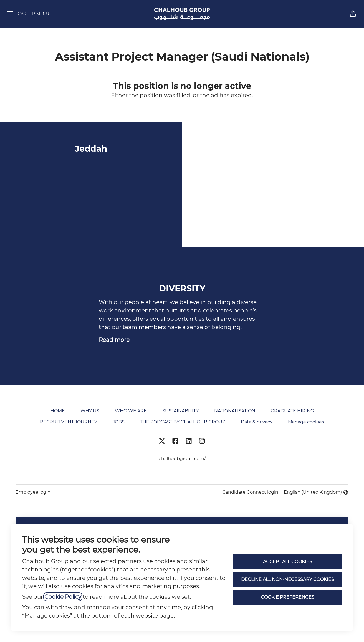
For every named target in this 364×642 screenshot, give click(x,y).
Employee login (33, 492)
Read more (114, 340)
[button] (353, 14)
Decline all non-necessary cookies (288, 579)
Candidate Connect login (250, 492)
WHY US (90, 411)
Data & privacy (257, 422)
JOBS (119, 422)
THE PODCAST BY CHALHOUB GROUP (183, 422)
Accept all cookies (288, 562)
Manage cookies (306, 422)
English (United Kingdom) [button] (316, 493)
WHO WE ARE (131, 411)
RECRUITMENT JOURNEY (69, 422)
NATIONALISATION (235, 411)
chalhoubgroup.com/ (182, 459)
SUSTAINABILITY (180, 411)
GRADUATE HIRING (292, 411)
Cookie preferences (288, 597)
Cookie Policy (63, 597)
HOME (58, 411)
